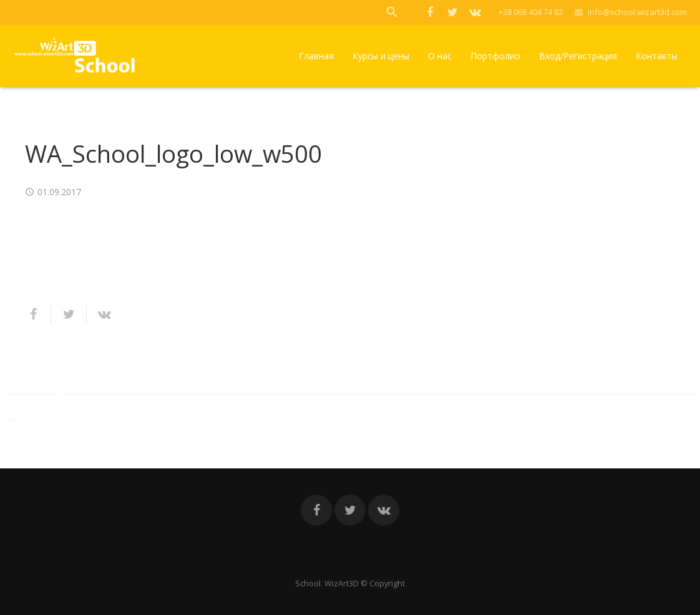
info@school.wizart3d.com (637, 12)
